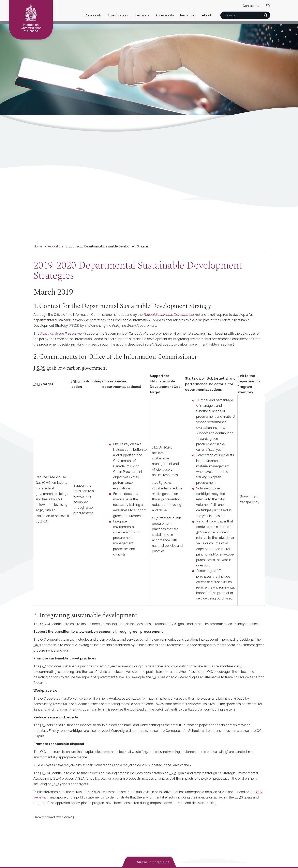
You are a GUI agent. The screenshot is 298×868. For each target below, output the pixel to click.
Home (38, 246)
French (268, 6)
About (207, 15)
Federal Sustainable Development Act (172, 315)
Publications (56, 246)
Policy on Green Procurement (62, 333)
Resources (188, 15)
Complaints (93, 15)
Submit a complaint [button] (153, 862)
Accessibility (165, 15)
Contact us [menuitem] (251, 6)
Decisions (142, 15)
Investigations (118, 15)
